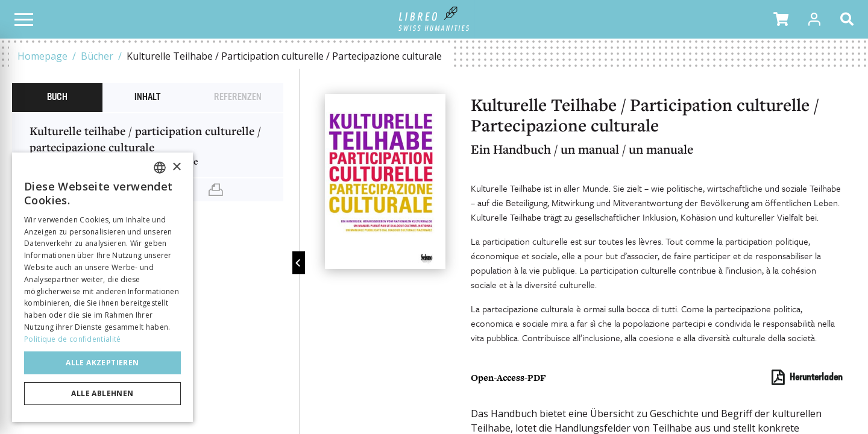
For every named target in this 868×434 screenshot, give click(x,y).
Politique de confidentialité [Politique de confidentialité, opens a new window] (72, 339)
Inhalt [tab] (147, 98)
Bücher (97, 56)
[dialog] (102, 287)
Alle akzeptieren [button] (102, 363)
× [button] (176, 167)
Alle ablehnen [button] (102, 393)
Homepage (42, 56)
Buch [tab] (57, 98)
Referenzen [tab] (238, 98)
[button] (781, 19)
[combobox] (160, 168)
